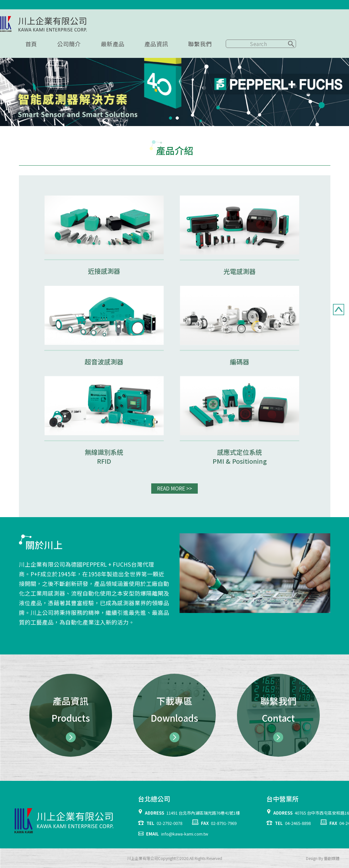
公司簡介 (69, 44)
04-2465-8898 (298, 823)
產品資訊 (156, 44)
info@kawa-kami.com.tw (185, 834)
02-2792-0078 (170, 823)
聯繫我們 (200, 44)
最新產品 (113, 44)
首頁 (31, 44)
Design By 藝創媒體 (323, 858)
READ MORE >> (174, 488)
